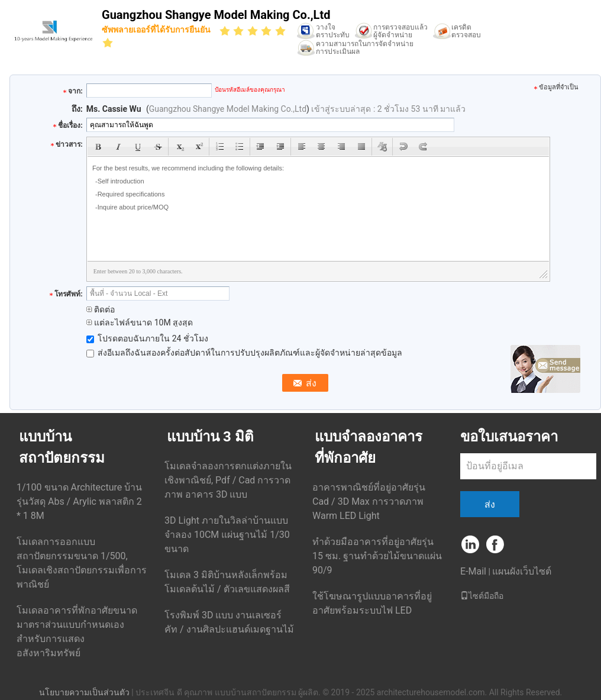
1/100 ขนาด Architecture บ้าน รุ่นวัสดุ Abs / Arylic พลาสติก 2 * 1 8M (79, 501)
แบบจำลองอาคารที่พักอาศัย (369, 447)
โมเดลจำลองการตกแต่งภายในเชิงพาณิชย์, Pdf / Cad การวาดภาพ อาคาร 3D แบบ (228, 480)
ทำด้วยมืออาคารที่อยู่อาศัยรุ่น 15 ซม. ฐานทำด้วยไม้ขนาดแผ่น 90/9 (377, 556)
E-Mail (473, 571)
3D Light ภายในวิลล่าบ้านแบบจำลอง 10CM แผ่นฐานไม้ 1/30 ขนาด (227, 535)
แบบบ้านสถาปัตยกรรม (62, 447)
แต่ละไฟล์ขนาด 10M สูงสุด (140, 322)
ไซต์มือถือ (482, 596)
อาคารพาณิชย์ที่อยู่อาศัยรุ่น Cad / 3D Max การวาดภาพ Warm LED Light (369, 501)
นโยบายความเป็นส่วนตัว (84, 692)
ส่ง (490, 504)
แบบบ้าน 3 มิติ (210, 437)
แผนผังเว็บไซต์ (522, 571)
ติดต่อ (101, 309)
